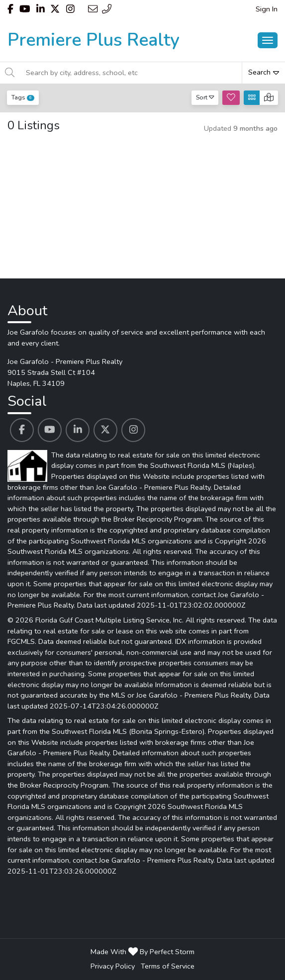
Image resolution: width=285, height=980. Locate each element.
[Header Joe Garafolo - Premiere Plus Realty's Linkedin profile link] (41, 9)
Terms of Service (168, 966)
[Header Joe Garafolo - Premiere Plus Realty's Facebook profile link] (10, 9)
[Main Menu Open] (268, 40)
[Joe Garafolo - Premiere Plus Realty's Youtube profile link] (50, 430)
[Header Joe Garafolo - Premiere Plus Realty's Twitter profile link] (55, 9)
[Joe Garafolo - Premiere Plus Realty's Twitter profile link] (105, 430)
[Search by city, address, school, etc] (131, 73)
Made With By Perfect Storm (142, 952)
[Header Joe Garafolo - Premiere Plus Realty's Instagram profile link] (70, 9)
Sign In (267, 9)
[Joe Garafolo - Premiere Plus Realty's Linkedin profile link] (78, 430)
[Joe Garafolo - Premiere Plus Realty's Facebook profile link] (22, 430)
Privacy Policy (113, 966)
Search (264, 72)
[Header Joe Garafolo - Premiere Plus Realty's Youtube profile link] (25, 9)
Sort (205, 97)
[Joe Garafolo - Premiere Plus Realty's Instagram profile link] (133, 430)
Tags (23, 97)
